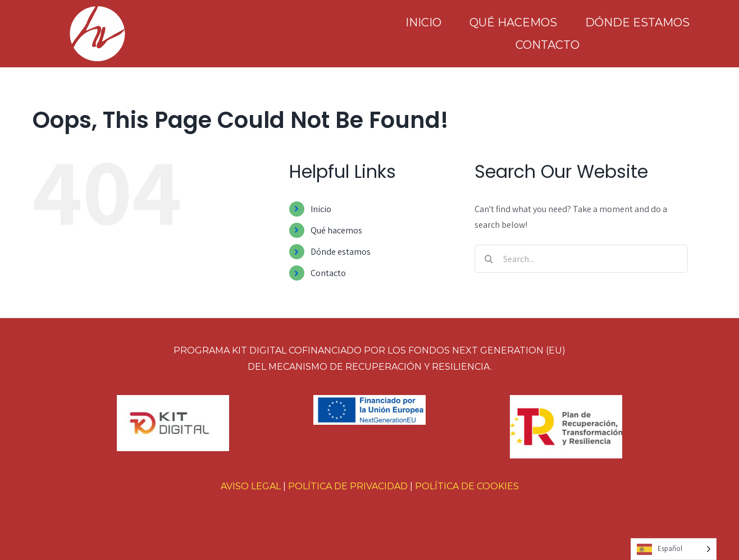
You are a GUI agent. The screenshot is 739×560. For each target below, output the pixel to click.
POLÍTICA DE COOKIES (467, 486)
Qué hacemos (336, 230)
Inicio (321, 209)
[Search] (489, 259)
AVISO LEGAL (251, 486)
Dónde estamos (341, 252)
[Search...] (581, 259)
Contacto (328, 273)
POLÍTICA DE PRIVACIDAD (348, 486)
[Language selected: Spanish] (674, 549)
